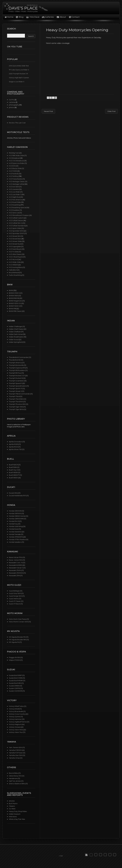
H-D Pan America (16, 200)
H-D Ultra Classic (15, 254)
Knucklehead (14, 272)
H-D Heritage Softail (17, 184)
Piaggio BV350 (15, 657)
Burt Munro (13, 803)
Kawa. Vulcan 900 (16, 560)
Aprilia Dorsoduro (16, 442)
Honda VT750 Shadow (17, 539)
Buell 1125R (13, 467)
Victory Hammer (15, 719)
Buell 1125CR (14, 465)
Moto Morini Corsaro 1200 (19, 622)
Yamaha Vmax (15, 758)
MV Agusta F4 (14, 642)
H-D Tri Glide (14, 252)
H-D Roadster (14, 210)
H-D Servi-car (14, 213)
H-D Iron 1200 (14, 187)
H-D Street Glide (15, 241)
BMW (11, 290)
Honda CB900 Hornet (17, 516)
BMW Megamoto (16, 301)
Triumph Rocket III (16, 378)
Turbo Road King (15, 275)
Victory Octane (15, 727)
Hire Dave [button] (33, 17)
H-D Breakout (14, 158)
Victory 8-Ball (14, 709)
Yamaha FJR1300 (15, 750)
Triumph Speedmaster (18, 386)
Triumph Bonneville (16, 365)
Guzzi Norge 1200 (16, 596)
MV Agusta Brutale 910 (18, 637)
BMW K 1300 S (15, 293)
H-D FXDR (13, 171)
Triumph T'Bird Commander (20, 394)
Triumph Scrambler (16, 381)
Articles (12, 801)
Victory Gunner (15, 717)
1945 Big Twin (14, 153)
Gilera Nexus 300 (15, 776)
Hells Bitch (13, 270)
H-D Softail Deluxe (16, 220)
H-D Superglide (15, 246)
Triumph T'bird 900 (16, 402)
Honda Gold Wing (16, 526)
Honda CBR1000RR (16, 519)
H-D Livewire (14, 189)
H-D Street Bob (15, 239)
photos (12, 107)
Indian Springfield (16, 342)
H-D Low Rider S (15, 194)
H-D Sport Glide (15, 228)
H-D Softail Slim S (16, 223)
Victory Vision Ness (16, 730)
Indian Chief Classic (16, 329)
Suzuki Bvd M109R (16, 681)
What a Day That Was (17, 819)
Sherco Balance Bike (17, 784)
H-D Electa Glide (15, 168)
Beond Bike (14, 773)
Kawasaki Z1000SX (16, 573)
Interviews (13, 817)
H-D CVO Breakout (16, 161)
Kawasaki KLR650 (16, 565)
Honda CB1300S (15, 513)
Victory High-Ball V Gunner (19, 78)
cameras (12, 102)
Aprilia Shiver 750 (16, 449)
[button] (86, 855)
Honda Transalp (15, 534)
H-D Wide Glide (15, 262)
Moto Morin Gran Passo (18, 619)
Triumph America (16, 363)
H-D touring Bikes (16, 267)
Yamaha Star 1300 (16, 755)
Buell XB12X (13, 478)
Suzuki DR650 (14, 686)
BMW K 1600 (14, 296)
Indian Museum (15, 814)
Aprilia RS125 (14, 444)
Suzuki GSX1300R (16, 691)
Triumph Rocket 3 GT (17, 376)
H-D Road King (15, 205)
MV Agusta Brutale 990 (18, 640)
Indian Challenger (16, 326)
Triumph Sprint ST (16, 388)
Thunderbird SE (15, 360)
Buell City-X (13, 470)
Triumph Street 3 (15, 391)
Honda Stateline (15, 532)
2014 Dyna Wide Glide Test (19, 66)
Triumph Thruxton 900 (17, 404)
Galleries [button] (49, 17)
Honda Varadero (15, 542)
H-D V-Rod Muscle (16, 257)
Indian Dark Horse (16, 334)
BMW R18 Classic (15, 311)
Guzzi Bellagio (14, 591)
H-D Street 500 (15, 236)
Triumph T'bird (14, 396)
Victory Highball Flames (18, 722)
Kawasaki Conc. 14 (16, 563)
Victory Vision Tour (16, 732)
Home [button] (10, 17)
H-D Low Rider (15, 192)
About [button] (63, 17)
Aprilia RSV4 (14, 447)
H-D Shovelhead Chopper (19, 215)
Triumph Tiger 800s (16, 409)
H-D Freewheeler (16, 179)
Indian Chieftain (15, 332)
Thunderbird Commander (19, 357)
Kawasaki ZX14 (15, 575)
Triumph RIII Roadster (17, 370)
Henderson (13, 778)
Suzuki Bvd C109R (16, 678)
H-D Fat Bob (14, 174)
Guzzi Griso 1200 (15, 593)
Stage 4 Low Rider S (17, 82)
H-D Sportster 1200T (17, 233)
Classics (12, 806)
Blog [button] (21, 17)
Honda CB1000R (15, 511)
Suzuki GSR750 (15, 688)
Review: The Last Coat (17, 123)
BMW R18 (13, 309)
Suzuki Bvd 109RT (16, 675)
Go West (12, 809)
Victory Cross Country (17, 714)
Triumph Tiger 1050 (16, 407)
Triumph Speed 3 (16, 383)
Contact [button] (75, 17)
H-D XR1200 (14, 265)
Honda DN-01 (14, 521)
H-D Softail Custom (16, 218)
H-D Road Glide (15, 202)
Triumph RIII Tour (15, 373)
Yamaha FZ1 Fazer (16, 753)
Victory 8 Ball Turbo (16, 706)
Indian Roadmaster (16, 337)
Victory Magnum (15, 724)
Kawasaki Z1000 (15, 570)
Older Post (111, 111)
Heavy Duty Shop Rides (18, 811)
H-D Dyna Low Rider (17, 163)
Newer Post (48, 111)
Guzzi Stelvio (14, 599)
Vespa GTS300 (15, 660)
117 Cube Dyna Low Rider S (19, 70)
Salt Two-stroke (15, 781)
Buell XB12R (13, 472)
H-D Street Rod (15, 244)
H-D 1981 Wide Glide (17, 155)
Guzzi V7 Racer (15, 604)
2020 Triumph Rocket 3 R (18, 74)
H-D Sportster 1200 (16, 231)
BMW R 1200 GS (15, 303)
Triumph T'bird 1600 (16, 399)
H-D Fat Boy (14, 176)
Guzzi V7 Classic (15, 601)
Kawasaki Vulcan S (16, 568)
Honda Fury (13, 524)
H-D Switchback (15, 249)
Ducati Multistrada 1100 (18, 496)
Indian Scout (14, 339)
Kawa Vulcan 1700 (16, 557)
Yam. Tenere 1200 (16, 747)
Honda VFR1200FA (16, 537)
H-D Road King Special (18, 207)
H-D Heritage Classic (17, 181)
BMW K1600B (14, 298)
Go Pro (12, 100)
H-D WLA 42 (14, 259)
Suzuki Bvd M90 (15, 683)
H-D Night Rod (15, 197)
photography (14, 105)
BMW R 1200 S (14, 306)
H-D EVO (12, 166)
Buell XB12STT (14, 475)
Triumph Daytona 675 (17, 368)
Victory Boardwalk (16, 711)
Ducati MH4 (14, 493)
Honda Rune (14, 529)
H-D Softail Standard (17, 226)
